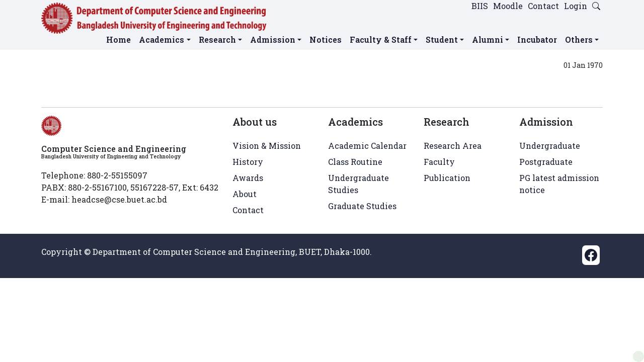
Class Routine (355, 162)
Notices (326, 39)
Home (118, 39)
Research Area (453, 146)
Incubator (537, 39)
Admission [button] (273, 39)
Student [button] (442, 39)
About (245, 194)
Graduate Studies (362, 206)
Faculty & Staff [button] (381, 39)
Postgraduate (546, 162)
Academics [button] (162, 39)
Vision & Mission (267, 146)
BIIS (480, 6)
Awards (248, 178)
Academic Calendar (367, 146)
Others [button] (579, 39)
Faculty (439, 162)
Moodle (508, 6)
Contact (543, 6)
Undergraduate (550, 146)
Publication (447, 178)
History (248, 162)
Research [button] (217, 39)
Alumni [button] (488, 39)
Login (576, 6)
